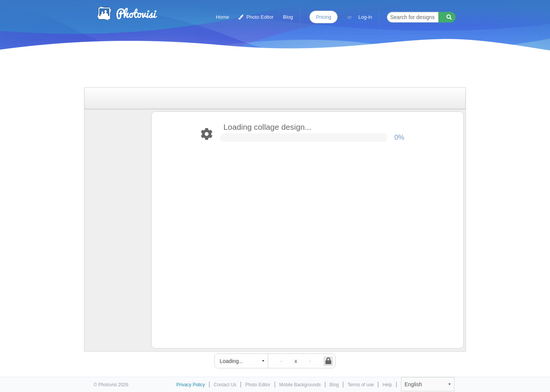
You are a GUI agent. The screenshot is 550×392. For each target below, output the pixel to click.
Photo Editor (256, 17)
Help (387, 385)
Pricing (324, 17)
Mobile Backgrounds (300, 385)
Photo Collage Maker (127, 13)
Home (222, 17)
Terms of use (361, 385)
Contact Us (225, 385)
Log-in (365, 17)
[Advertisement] (267, 70)
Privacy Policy (191, 385)
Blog (288, 17)
